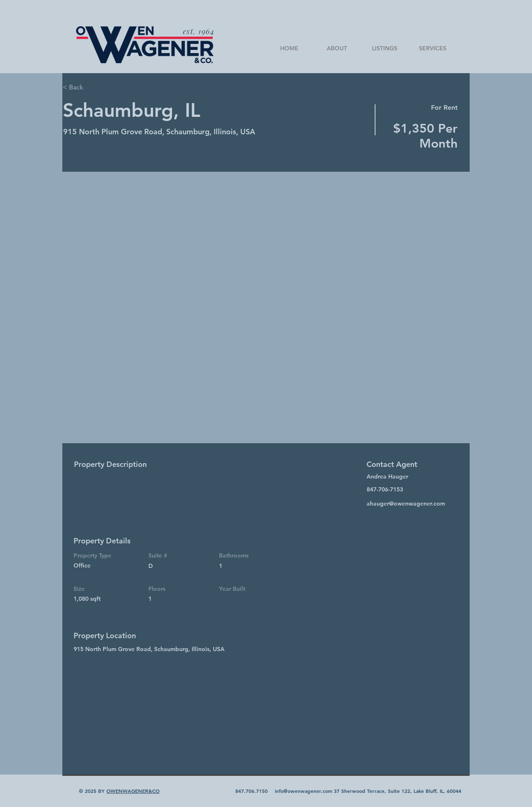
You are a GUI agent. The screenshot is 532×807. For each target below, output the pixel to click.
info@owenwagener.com (303, 791)
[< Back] (92, 87)
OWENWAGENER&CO (133, 791)
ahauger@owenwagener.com (406, 503)
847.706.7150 (251, 791)
